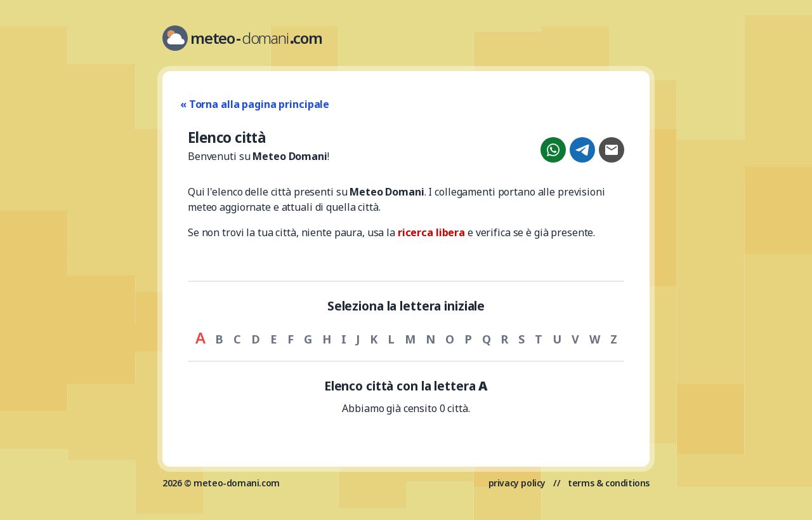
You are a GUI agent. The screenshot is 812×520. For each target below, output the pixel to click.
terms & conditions (609, 483)
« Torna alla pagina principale (255, 104)
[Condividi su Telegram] (582, 150)
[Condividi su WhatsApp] (553, 150)
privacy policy (517, 483)
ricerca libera (431, 232)
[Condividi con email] (612, 150)
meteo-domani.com (237, 483)
